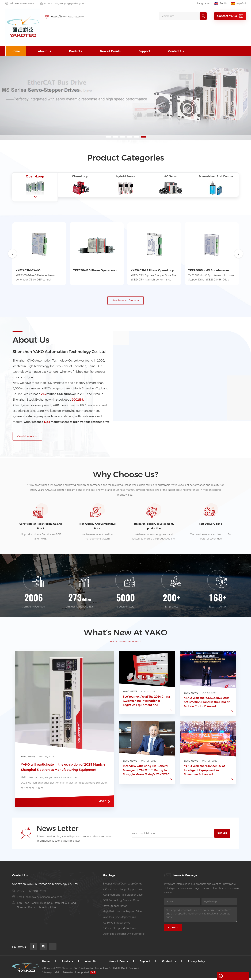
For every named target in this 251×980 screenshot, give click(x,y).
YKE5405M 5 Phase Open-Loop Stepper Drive (152, 271)
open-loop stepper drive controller (124, 936)
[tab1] (35, 185)
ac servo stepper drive (116, 925)
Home (16, 52)
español (238, 4)
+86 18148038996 (24, 3)
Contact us (176, 52)
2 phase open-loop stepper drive (123, 891)
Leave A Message (232, 976)
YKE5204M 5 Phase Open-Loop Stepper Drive (95, 271)
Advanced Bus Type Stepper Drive (123, 897)
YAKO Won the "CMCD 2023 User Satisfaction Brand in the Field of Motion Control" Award (207, 704)
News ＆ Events (118, 963)
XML (57, 974)
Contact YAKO (230, 16)
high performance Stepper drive (122, 914)
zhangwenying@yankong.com (69, 3)
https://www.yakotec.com (68, 16)
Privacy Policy (196, 963)
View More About (27, 437)
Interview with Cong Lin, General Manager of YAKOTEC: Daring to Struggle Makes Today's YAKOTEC (146, 772)
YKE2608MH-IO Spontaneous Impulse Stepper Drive (209, 271)
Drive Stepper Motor (115, 908)
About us (44, 52)
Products (75, 52)
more (104, 803)
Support (144, 52)
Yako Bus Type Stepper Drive (120, 919)
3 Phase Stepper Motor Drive (120, 930)
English (221, 4)
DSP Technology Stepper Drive (121, 902)
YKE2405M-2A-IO (28, 271)
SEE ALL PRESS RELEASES (124, 643)
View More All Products (125, 301)
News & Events (110, 52)
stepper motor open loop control (123, 886)
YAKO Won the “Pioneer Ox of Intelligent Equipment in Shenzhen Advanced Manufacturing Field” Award (204, 772)
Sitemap (47, 974)
